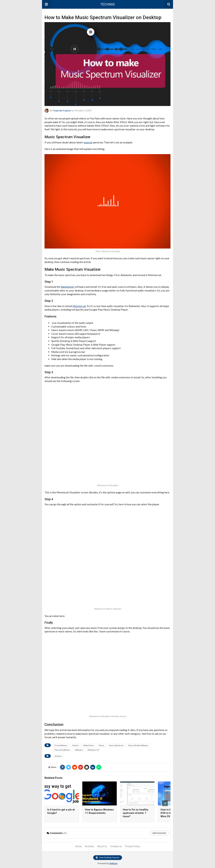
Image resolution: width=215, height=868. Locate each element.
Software (79, 750)
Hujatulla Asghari (62, 110)
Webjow (114, 863)
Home (78, 846)
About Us (102, 846)
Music (102, 745)
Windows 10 (93, 750)
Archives (89, 846)
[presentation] (165, 803)
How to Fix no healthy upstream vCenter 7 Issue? (135, 813)
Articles (58, 756)
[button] (46, 4)
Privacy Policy (132, 846)
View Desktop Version (108, 858)
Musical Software (62, 750)
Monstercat (79, 306)
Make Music (89, 745)
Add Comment (159, 833)
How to (75, 745)
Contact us (116, 846)
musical (88, 142)
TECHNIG (107, 4)
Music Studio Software (138, 745)
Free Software (61, 745)
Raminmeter (68, 287)
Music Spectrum (116, 745)
